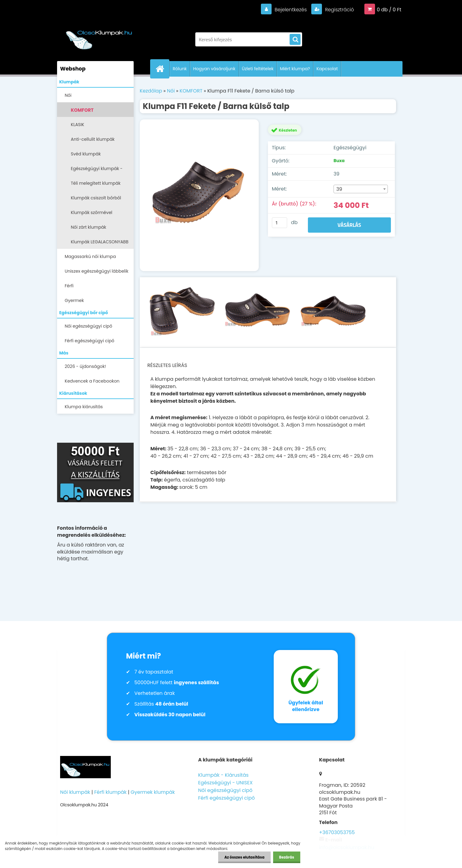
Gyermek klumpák (153, 792)
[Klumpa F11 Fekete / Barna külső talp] (199, 195)
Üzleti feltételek (258, 69)
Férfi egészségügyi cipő (90, 341)
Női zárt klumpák (88, 227)
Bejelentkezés (291, 10)
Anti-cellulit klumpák (93, 139)
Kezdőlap (151, 91)
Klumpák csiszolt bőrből (96, 198)
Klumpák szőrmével (92, 212)
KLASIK (78, 125)
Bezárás (287, 857)
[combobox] (361, 189)
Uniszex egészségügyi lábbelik (97, 271)
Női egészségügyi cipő (88, 326)
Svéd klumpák (86, 154)
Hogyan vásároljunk (214, 69)
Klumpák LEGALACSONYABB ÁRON (100, 244)
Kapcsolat (327, 69)
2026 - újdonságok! (85, 366)
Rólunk (180, 69)
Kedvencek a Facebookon (92, 381)
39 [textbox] (339, 189)
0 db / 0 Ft (389, 10)
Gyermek (74, 300)
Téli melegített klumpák (96, 183)
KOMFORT (82, 110)
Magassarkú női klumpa (90, 256)
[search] (295, 40)
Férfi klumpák (110, 792)
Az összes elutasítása (244, 857)
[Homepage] (162, 69)
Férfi (69, 286)
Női (68, 95)
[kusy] (280, 223)
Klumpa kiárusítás (84, 407)
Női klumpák (75, 792)
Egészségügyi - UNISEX (225, 783)
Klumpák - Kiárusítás (223, 775)
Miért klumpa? (295, 69)
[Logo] (99, 36)
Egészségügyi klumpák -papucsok (97, 171)
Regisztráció (339, 10)
